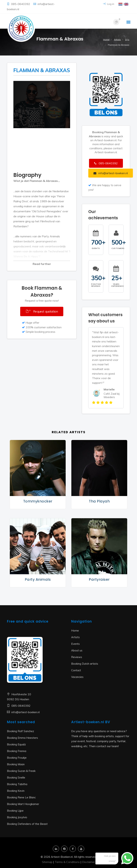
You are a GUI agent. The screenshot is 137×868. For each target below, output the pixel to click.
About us (77, 650)
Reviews (77, 657)
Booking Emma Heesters (22, 738)
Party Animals (38, 579)
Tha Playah (99, 501)
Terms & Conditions (67, 862)
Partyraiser (99, 579)
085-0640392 (21, 4)
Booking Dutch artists (85, 664)
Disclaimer (89, 862)
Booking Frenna (17, 751)
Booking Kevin (16, 791)
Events (75, 644)
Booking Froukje (17, 758)
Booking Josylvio (17, 817)
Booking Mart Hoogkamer (23, 804)
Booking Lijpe (15, 811)
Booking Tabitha (17, 784)
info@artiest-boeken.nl (26, 712)
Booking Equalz (16, 744)
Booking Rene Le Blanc (21, 797)
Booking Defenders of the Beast (27, 824)
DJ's (127, 39)
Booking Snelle (16, 778)
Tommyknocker (38, 501)
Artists (117, 39)
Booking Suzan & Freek (21, 771)
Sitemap (47, 862)
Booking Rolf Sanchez (21, 731)
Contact (76, 670)
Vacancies (77, 677)
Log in (109, 4)
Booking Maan (16, 764)
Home (106, 39)
